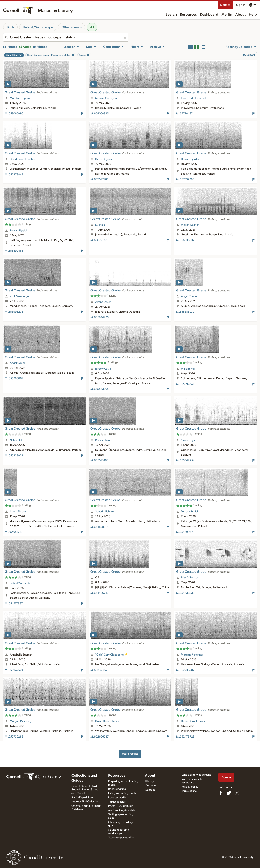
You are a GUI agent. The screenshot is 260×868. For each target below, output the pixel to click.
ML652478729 (185, 737)
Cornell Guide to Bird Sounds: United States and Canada (85, 790)
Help (253, 15)
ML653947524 (14, 670)
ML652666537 (100, 737)
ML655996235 (14, 312)
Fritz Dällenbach (191, 578)
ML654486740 (99, 593)
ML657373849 (14, 175)
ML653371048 (99, 670)
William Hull (188, 369)
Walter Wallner (190, 225)
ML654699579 (185, 532)
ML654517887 (14, 604)
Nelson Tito (17, 440)
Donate (225, 5)
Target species (117, 802)
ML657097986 (99, 179)
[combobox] (66, 37)
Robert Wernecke (20, 583)
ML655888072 (185, 312)
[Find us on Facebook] (221, 793)
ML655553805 (100, 389)
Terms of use (189, 791)
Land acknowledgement (196, 775)
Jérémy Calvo (103, 369)
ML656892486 (14, 251)
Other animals (72, 27)
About (240, 15)
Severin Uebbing (105, 512)
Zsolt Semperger (20, 296)
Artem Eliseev (18, 512)
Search (171, 15)
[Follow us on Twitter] (229, 793)
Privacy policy (190, 787)
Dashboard (209, 15)
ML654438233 (185, 593)
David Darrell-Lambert (23, 159)
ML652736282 (185, 670)
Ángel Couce (189, 296)
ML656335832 (185, 240)
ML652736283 (14, 737)
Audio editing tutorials (122, 810)
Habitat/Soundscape (38, 27)
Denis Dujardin (104, 159)
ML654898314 (99, 527)
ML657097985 (185, 179)
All (92, 27)
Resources (188, 15)
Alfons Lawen (103, 302)
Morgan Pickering (192, 655)
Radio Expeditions (82, 797)
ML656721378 (99, 240)
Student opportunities (121, 838)
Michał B (100, 225)
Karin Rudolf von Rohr (194, 98)
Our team (151, 786)
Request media (117, 798)
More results (130, 754)
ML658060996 (14, 114)
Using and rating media (122, 793)
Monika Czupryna (21, 98)
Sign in (241, 5)
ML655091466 (99, 460)
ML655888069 (14, 378)
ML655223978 (14, 456)
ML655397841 (185, 384)
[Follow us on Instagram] (237, 793)
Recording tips (117, 789)
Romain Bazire (104, 440)
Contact (150, 790)
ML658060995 (100, 114)
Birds (10, 27)
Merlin (227, 15)
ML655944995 (100, 317)
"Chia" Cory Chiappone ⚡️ (112, 655)
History (149, 781)
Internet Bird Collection (85, 802)
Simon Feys (188, 440)
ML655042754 (185, 460)
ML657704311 (185, 114)
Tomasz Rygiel (18, 231)
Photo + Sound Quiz (121, 806)
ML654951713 (14, 532)
